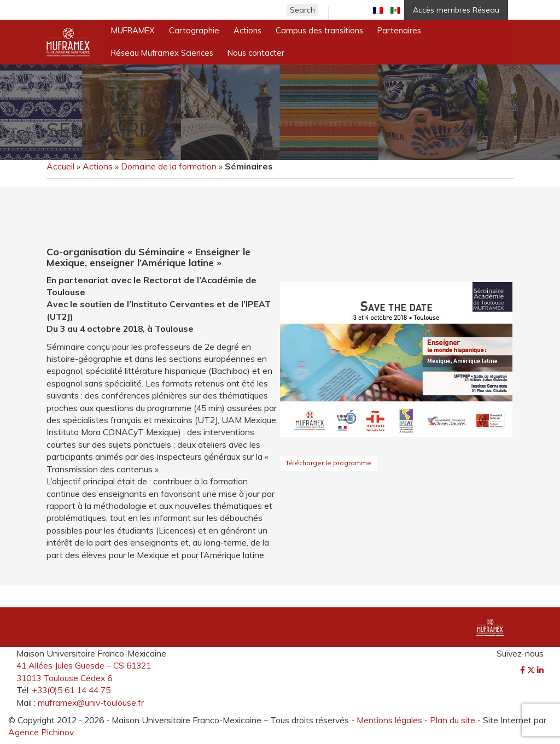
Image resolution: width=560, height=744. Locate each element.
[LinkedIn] (540, 670)
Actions (98, 166)
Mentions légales (389, 720)
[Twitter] (532, 670)
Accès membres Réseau (456, 10)
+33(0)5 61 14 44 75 (71, 690)
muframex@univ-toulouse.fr (91, 702)
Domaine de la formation (169, 166)
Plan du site (453, 720)
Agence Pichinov (41, 732)
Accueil (60, 166)
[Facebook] (524, 670)
